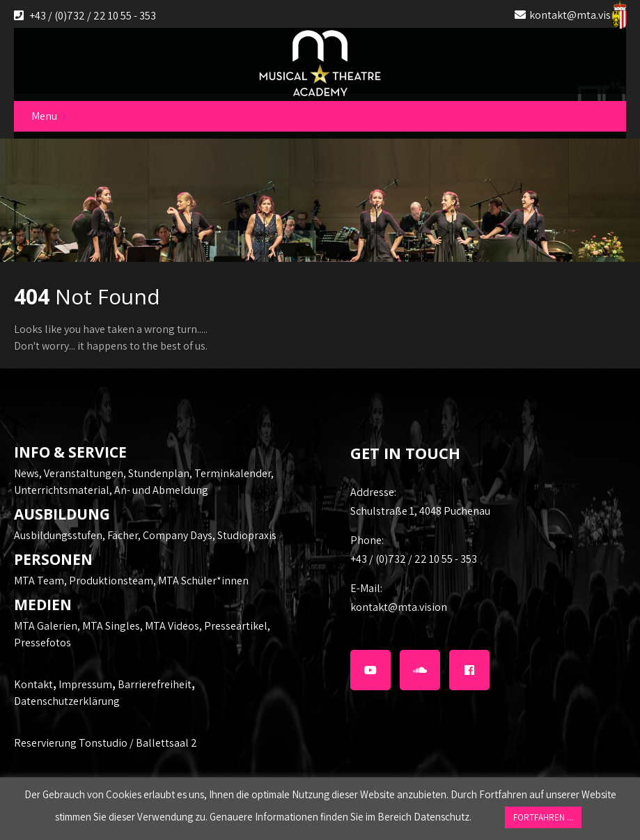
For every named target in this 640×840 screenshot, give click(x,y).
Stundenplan (159, 473)
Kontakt (33, 684)
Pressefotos (42, 643)
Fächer (123, 535)
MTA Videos (172, 626)
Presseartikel (236, 626)
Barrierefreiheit (155, 684)
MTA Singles (111, 626)
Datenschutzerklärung (67, 701)
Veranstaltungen (84, 473)
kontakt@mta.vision (578, 15)
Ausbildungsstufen (58, 535)
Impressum (85, 684)
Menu (44, 116)
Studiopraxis (247, 535)
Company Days (178, 535)
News (26, 473)
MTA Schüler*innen (203, 581)
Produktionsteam (111, 581)
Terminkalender (233, 473)
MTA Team (39, 581)
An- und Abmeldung (161, 490)
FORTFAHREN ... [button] (543, 817)
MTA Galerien (46, 626)
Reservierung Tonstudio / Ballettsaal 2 (106, 743)
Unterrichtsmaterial (62, 490)
